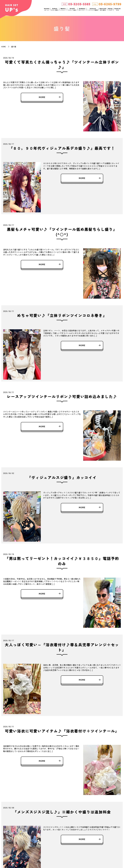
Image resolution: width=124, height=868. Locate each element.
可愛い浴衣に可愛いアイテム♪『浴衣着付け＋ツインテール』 (62, 731)
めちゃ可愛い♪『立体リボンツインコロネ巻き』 (62, 315)
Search (117, 11)
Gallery (82, 11)
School (93, 11)
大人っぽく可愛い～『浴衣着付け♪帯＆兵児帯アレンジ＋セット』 (62, 647)
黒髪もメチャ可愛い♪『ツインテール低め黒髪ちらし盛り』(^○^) (62, 232)
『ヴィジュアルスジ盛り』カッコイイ (62, 477)
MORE (42, 97)
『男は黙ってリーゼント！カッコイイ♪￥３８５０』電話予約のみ (62, 561)
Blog (110, 11)
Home (47, 11)
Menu (63, 11)
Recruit (103, 11)
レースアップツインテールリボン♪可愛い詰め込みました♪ (62, 396)
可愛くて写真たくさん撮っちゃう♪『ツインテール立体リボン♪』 (62, 65)
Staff (72, 11)
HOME (4, 47)
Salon (55, 11)
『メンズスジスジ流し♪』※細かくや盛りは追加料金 (62, 812)
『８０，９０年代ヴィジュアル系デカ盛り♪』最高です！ (62, 148)
